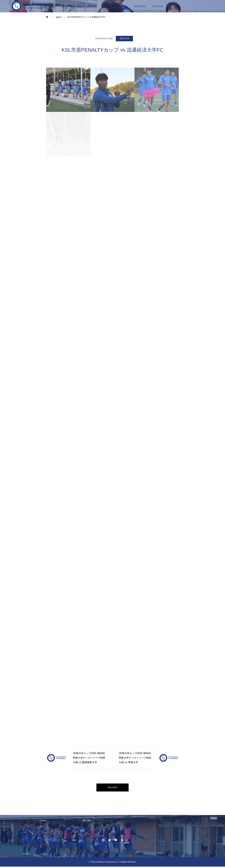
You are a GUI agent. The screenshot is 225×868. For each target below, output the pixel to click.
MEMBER (92, 6)
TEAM (65, 6)
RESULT (124, 6)
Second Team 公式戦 (104, 38)
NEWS (78, 6)
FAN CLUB (157, 6)
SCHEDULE (140, 6)
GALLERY (108, 6)
